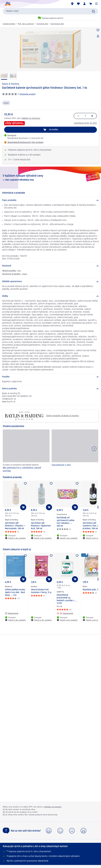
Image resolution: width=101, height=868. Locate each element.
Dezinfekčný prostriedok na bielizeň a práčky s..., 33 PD (67, 599)
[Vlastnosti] (50, 266)
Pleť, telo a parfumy (26, 24)
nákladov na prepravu (53, 807)
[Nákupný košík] (91, 4)
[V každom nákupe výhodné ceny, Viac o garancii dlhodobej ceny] (50, 178)
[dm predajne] (72, 4)
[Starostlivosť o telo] (75, 451)
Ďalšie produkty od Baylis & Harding (42, 416)
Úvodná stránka (9, 24)
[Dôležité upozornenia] (50, 282)
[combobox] (50, 11)
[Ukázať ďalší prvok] (94, 496)
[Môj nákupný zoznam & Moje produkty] (78, 4)
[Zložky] (50, 296)
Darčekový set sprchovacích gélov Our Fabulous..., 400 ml (66, 522)
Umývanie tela (42, 24)
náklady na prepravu (31, 118)
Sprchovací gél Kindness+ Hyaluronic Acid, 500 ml (41, 526)
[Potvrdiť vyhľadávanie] (93, 11)
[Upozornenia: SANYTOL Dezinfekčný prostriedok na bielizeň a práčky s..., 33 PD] (65, 613)
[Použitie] (50, 377)
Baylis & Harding (11, 84)
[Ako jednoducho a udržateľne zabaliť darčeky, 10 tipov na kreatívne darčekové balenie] (26, 451)
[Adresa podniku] (50, 389)
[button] (97, 4)
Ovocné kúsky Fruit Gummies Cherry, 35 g (41, 591)
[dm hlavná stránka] (8, 4)
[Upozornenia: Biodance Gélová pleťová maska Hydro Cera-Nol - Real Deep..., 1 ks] (12, 613)
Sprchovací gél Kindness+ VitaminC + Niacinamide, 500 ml (15, 526)
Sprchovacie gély (57, 24)
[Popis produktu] (50, 200)
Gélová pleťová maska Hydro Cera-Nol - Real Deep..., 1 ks (15, 592)
